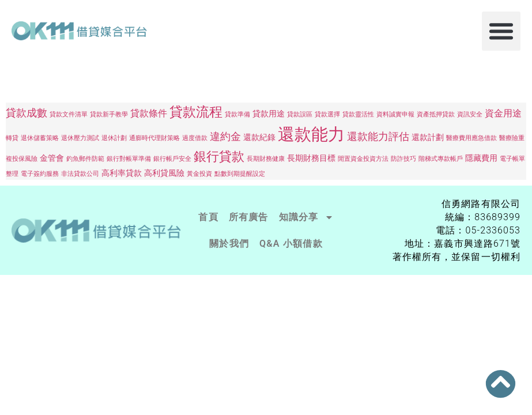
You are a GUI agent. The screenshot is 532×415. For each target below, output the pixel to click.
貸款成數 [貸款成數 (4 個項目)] (27, 113)
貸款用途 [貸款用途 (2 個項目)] (269, 114)
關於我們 (229, 244)
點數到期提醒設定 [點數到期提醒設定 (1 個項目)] (240, 174)
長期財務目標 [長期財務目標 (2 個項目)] (311, 158)
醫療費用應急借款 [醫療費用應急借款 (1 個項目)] (471, 138)
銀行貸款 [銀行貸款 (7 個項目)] (219, 156)
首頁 (208, 217)
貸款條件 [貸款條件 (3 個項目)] (149, 113)
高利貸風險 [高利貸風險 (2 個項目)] (164, 173)
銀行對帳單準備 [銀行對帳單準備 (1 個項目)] (129, 159)
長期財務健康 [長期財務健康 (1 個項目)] (266, 159)
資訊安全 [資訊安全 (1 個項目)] (470, 114)
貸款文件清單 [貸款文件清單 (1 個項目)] (69, 114)
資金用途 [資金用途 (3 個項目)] (503, 113)
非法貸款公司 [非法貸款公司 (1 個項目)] (80, 174)
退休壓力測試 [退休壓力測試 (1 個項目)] (80, 138)
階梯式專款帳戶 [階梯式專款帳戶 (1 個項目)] (441, 159)
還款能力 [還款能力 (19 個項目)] (311, 134)
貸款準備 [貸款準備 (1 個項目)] (237, 114)
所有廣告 (249, 217)
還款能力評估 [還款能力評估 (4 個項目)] (378, 136)
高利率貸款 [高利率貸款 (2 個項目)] (122, 173)
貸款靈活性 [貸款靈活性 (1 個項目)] (358, 114)
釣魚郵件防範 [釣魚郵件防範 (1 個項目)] (85, 159)
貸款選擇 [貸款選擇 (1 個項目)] (327, 114)
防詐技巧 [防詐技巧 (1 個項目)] (403, 159)
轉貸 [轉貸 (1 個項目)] (12, 138)
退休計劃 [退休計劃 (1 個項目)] (114, 138)
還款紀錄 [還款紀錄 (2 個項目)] (259, 137)
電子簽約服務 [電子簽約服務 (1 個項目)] (40, 174)
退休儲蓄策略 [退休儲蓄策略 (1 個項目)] (40, 138)
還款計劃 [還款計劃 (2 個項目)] (428, 137)
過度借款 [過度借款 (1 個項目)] (195, 138)
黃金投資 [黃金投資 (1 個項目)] (199, 174)
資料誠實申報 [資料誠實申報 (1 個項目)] (395, 114)
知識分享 (306, 217)
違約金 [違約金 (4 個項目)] (225, 136)
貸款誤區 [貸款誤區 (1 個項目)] (300, 114)
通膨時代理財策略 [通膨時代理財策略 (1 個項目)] (154, 138)
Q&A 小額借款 (291, 244)
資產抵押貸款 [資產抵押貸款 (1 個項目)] (436, 114)
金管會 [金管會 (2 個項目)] (52, 158)
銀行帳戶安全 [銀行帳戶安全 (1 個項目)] (172, 159)
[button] (501, 31)
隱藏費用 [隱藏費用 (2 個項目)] (481, 158)
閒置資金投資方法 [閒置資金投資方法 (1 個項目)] (363, 159)
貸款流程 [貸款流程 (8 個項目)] (196, 112)
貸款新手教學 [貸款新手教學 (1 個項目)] (109, 114)
